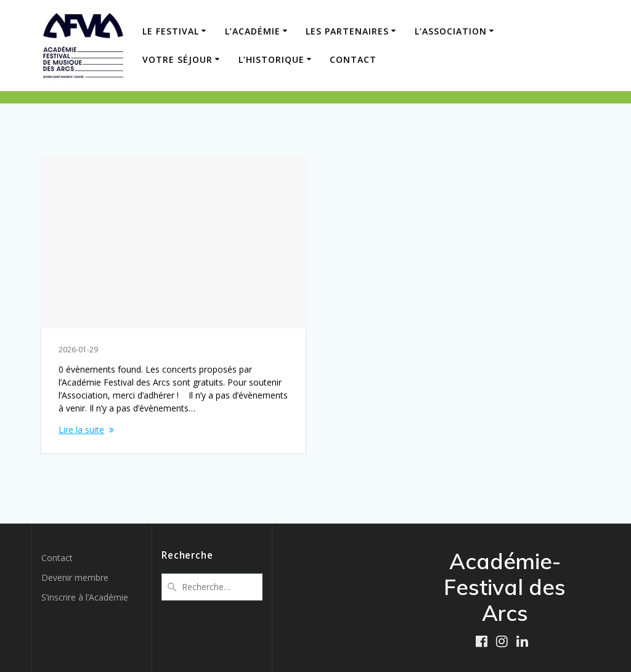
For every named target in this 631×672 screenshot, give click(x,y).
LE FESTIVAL (171, 31)
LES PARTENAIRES (347, 31)
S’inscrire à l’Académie (85, 597)
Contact (353, 59)
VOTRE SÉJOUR (177, 59)
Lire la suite (81, 430)
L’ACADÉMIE (253, 31)
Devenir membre (75, 577)
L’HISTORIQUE (271, 59)
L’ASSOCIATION (451, 31)
